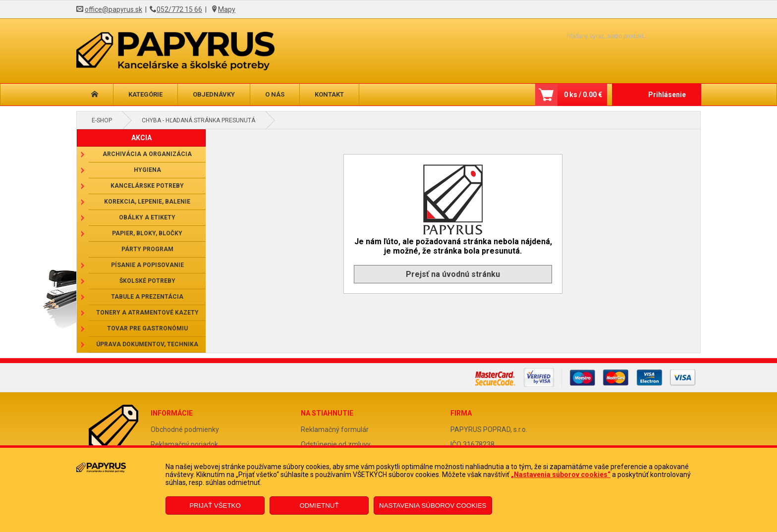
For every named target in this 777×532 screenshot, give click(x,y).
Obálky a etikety (147, 217)
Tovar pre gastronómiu (147, 328)
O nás (275, 94)
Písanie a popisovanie (147, 265)
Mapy (227, 9)
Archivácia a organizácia (147, 154)
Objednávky (214, 94)
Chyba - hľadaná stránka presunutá (198, 120)
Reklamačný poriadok (184, 444)
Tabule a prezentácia (147, 297)
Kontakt (329, 94)
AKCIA (141, 138)
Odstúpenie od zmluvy (336, 444)
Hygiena (147, 170)
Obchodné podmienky (185, 429)
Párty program (147, 249)
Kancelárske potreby (147, 186)
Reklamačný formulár (335, 429)
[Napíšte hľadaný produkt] (590, 36)
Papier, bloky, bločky (147, 233)
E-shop (102, 120)
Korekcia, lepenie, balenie (147, 202)
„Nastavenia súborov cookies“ (561, 475)
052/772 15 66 (179, 9)
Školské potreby (147, 281)
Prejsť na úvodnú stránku (453, 274)
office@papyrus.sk (113, 9)
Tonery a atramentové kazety (147, 313)
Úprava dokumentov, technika (147, 344)
